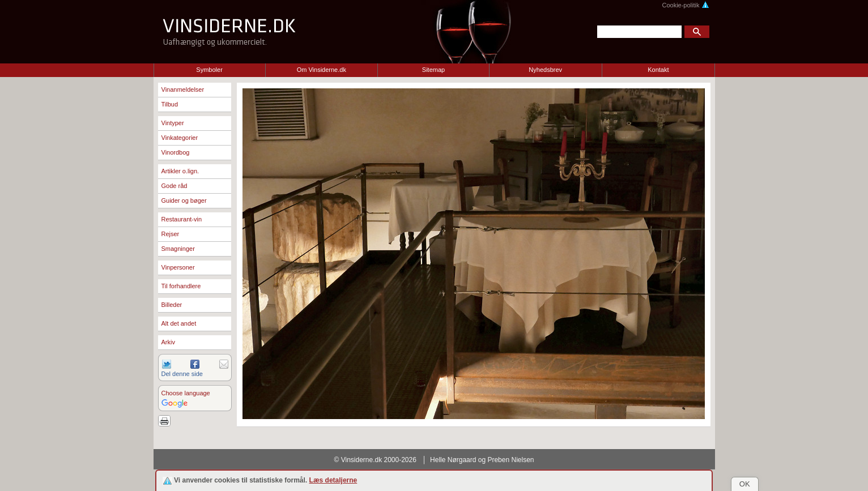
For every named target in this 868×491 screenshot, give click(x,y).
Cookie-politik (685, 5)
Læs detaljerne (333, 480)
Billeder (172, 305)
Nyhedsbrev (545, 70)
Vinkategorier (180, 138)
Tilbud (170, 104)
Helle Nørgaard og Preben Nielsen (482, 460)
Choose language (186, 393)
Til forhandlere (181, 286)
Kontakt (658, 70)
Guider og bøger (184, 200)
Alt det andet (179, 323)
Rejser (171, 234)
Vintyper (173, 123)
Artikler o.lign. (180, 171)
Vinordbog (176, 152)
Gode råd (175, 186)
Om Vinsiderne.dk (322, 70)
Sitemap (433, 70)
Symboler (209, 70)
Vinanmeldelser (183, 89)
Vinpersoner (178, 267)
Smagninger (178, 249)
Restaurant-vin (182, 219)
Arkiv (168, 342)
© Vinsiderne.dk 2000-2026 (375, 460)
